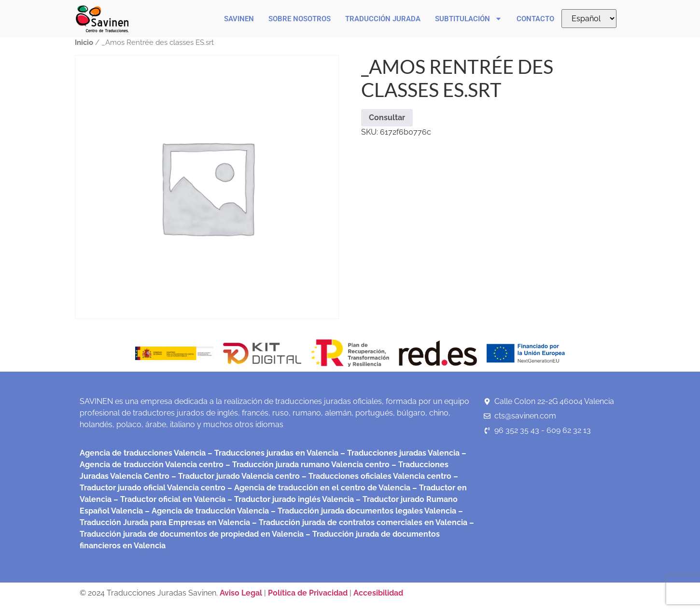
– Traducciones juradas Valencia (399, 453)
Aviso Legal (242, 593)
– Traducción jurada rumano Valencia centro (307, 465)
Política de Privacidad (308, 593)
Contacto (535, 19)
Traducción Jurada (383, 19)
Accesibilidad (378, 593)
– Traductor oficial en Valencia (169, 499)
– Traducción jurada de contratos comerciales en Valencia (359, 522)
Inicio (84, 42)
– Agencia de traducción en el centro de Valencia (318, 488)
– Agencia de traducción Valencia (206, 511)
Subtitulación (469, 19)
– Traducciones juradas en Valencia (272, 453)
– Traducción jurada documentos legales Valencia (363, 511)
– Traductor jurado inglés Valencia (291, 499)
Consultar (387, 118)
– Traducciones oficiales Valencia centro (376, 476)
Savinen (239, 19)
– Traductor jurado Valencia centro (235, 476)
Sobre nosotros (300, 19)
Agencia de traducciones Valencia (143, 453)
